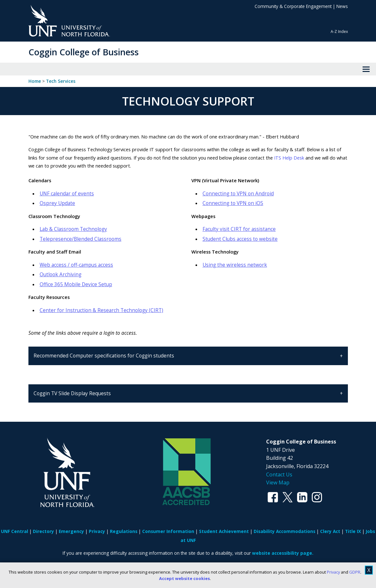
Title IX (353, 531)
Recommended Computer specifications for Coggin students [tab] (104, 356)
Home (35, 81)
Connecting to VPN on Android (238, 194)
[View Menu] (366, 69)
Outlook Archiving (61, 274)
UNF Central (15, 531)
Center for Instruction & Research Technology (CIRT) (101, 310)
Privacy (333, 572)
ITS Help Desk (288, 158)
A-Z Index (339, 31)
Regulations (124, 531)
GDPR (355, 572)
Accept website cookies (184, 578)
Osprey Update (57, 203)
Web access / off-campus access (76, 265)
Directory (43, 531)
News (342, 6)
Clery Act (330, 531)
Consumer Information (168, 531)
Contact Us (279, 474)
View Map (278, 482)
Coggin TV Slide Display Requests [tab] (72, 393)
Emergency (71, 531)
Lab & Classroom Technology (73, 229)
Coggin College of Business (84, 52)
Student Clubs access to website (240, 239)
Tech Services (61, 81)
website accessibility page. (283, 553)
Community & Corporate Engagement (293, 6)
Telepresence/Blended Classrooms (81, 239)
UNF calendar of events (67, 194)
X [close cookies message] (369, 570)
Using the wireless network (235, 265)
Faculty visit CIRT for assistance (239, 229)
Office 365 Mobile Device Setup (76, 284)
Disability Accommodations (284, 531)
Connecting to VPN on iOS (233, 203)
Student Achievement (224, 531)
